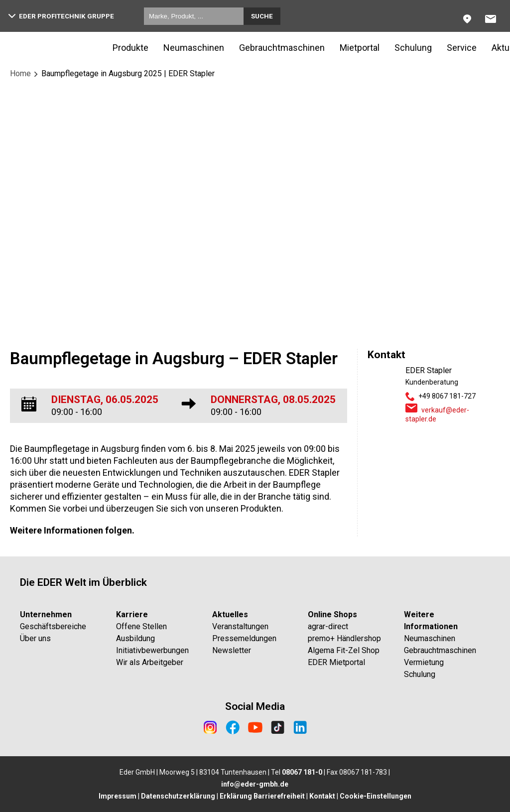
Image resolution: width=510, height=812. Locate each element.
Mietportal (360, 48)
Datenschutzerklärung (178, 796)
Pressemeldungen (244, 638)
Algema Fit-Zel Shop (344, 650)
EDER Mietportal (336, 662)
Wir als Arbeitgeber (150, 662)
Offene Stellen (141, 626)
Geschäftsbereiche (53, 626)
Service (462, 48)
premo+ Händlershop (344, 638)
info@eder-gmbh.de (255, 784)
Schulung (413, 48)
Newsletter (232, 650)
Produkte (130, 48)
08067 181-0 (302, 772)
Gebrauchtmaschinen (282, 48)
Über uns (35, 638)
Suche (262, 16)
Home (20, 73)
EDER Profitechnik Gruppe (61, 16)
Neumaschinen (194, 48)
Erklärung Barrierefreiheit (262, 796)
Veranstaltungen (240, 626)
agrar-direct (328, 626)
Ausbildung (135, 638)
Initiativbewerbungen (152, 650)
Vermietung (424, 662)
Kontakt (322, 796)
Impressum (118, 796)
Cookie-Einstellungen (376, 796)
